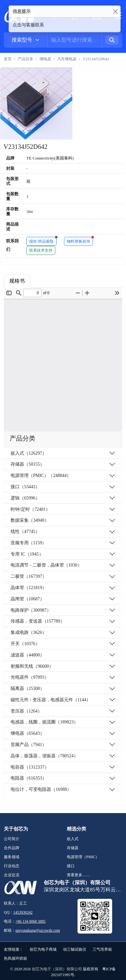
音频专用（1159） (28, 543)
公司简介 (12, 839)
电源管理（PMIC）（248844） (41, 475)
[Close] (115, 11)
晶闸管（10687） (27, 599)
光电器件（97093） (30, 677)
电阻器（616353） (29, 778)
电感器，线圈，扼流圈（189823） (44, 722)
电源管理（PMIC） (83, 857)
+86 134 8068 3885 (31, 921)
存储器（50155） (27, 464)
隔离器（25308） (27, 689)
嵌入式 (73, 839)
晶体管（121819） (29, 588)
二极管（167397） (29, 576)
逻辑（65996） (25, 498)
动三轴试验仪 (75, 949)
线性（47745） (25, 532)
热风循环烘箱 (15, 958)
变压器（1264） (26, 711)
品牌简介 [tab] (77, 281)
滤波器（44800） (27, 655)
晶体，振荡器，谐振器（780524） (44, 756)
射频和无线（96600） (32, 666)
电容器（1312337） (30, 767)
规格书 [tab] (17, 281)
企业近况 (12, 875)
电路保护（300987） (31, 610)
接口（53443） (25, 487)
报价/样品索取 (43, 240)
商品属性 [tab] (46, 281)
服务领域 (12, 857)
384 (30, 212)
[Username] (75, 40)
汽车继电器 (67, 59)
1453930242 (23, 912)
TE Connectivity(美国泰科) (50, 158)
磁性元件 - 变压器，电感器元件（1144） (51, 700)
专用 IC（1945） (27, 554)
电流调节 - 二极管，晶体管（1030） (46, 565)
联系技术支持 (41, 250)
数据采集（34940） (30, 520)
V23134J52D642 (96, 59)
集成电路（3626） (29, 632)
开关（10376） (25, 644)
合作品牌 (12, 848)
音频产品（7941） (29, 745)
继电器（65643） (27, 733)
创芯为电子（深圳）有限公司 (57, 969)
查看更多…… (78, 875)
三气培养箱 (102, 949)
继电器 (45, 59)
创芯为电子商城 (43, 949)
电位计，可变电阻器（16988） (41, 789)
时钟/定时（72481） (30, 509)
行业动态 (12, 866)
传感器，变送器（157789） (38, 621)
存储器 (73, 848)
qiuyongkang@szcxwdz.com (38, 930)
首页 (8, 59)
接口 (71, 866)
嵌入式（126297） (29, 453)
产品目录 (25, 59)
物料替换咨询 (80, 240)
